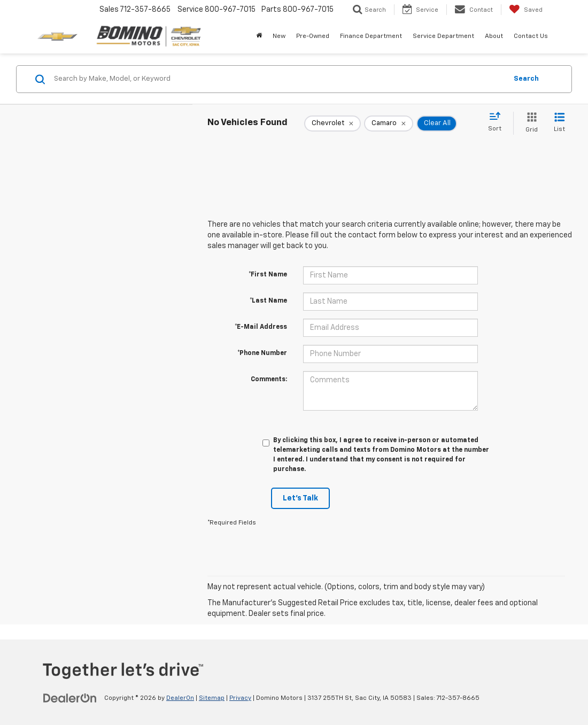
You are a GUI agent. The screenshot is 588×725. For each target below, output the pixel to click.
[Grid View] (529, 123)
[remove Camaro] (389, 124)
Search (526, 79)
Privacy (240, 698)
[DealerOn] (70, 698)
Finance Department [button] (371, 36)
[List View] (559, 123)
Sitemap (212, 698)
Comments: (269, 380)
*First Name (268, 275)
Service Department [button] (443, 36)
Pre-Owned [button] (313, 36)
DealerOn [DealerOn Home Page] (180, 698)
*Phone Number (262, 353)
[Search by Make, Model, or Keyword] (279, 79)
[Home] (259, 36)
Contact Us (531, 36)
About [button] (494, 36)
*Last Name (268, 301)
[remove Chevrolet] (332, 124)
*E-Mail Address (261, 327)
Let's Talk (300, 498)
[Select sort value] (498, 122)
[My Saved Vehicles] (526, 10)
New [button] (279, 36)
